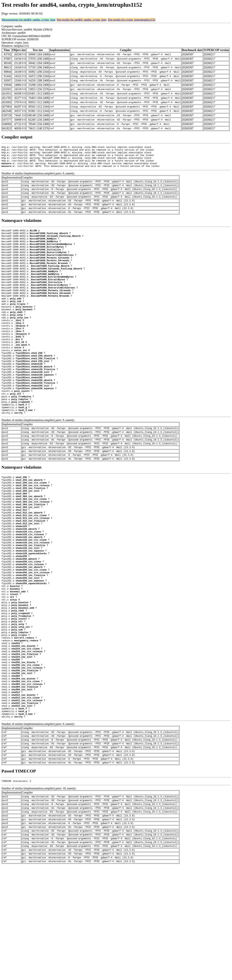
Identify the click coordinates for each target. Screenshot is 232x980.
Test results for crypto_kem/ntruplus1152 (132, 20)
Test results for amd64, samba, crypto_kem (82, 20)
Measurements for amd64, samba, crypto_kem (29, 20)
